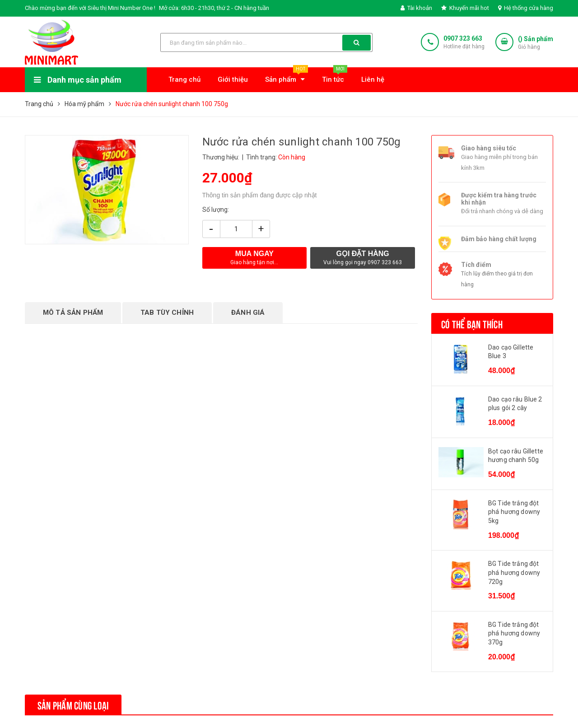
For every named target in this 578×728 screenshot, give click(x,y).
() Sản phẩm (536, 43)
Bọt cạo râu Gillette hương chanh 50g (516, 456)
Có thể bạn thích (472, 323)
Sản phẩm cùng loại (73, 705)
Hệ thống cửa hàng (526, 8)
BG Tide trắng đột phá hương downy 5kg (514, 512)
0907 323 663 (463, 38)
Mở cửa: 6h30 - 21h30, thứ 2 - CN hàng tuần (214, 8)
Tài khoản (416, 8)
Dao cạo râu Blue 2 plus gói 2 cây (515, 404)
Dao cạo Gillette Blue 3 (511, 352)
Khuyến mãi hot (465, 8)
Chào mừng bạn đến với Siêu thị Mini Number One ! (90, 8)
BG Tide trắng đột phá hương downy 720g (514, 572)
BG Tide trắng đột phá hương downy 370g (514, 633)
